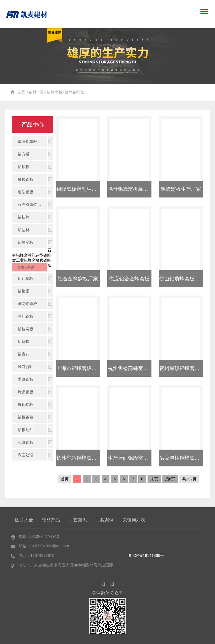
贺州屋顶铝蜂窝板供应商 (187, 368)
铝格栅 (24, 291)
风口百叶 (25, 367)
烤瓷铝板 (25, 392)
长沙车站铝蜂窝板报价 (81, 458)
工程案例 (105, 520)
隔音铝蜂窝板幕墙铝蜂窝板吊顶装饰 (148, 189)
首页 (65, 479)
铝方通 (24, 154)
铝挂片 (24, 217)
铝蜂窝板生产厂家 (181, 189)
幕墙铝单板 (27, 141)
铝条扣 (24, 341)
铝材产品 (36, 92)
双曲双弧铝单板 (31, 204)
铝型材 (24, 230)
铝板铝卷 (25, 417)
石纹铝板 (25, 442)
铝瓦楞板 (25, 278)
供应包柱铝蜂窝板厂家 (184, 458)
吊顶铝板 (25, 179)
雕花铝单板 (27, 304)
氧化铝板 (25, 404)
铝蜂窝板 (55, 92)
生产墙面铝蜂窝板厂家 (133, 458)
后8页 (170, 479)
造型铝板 (25, 192)
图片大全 (24, 520)
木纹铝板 (25, 379)
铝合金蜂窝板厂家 (78, 279)
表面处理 (25, 455)
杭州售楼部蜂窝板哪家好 (135, 368)
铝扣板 (24, 167)
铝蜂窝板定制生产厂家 (81, 189)
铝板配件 (25, 430)
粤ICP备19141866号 (146, 555)
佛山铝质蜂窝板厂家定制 (187, 279)
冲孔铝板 (25, 316)
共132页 (189, 479)
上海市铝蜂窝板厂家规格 (84, 368)
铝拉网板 (25, 329)
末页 (154, 479)
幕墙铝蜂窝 (74, 92)
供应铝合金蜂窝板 (129, 279)
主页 (21, 92)
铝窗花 (24, 354)
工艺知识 (78, 520)
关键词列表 (134, 520)
